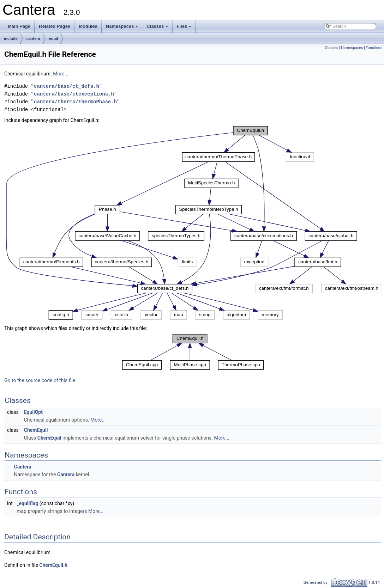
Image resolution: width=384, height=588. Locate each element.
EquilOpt (33, 412)
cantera (33, 38)
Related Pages (55, 26)
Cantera (22, 467)
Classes (158, 28)
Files (185, 28)
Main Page (19, 26)
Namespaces (123, 28)
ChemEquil (36, 430)
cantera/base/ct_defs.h (67, 86)
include (11, 38)
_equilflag (27, 503)
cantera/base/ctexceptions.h (74, 94)
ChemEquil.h (53, 565)
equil (54, 38)
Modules (88, 26)
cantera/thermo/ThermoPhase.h (75, 102)
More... (61, 74)
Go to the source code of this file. (40, 380)
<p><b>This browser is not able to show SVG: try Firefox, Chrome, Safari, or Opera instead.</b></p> (194, 223)
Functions (374, 48)
